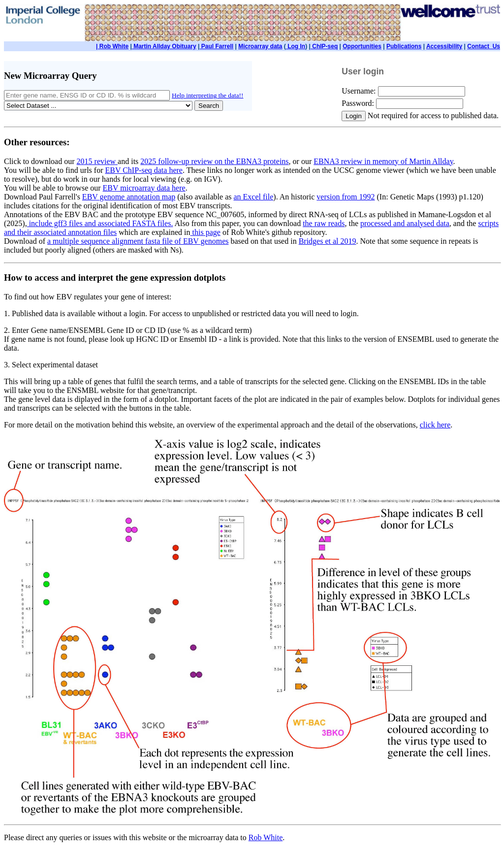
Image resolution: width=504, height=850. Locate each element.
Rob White (266, 837)
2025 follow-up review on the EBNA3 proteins (214, 161)
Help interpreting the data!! (207, 95)
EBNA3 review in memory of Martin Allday (383, 161)
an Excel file (253, 197)
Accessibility (444, 46)
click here (435, 425)
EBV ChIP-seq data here (143, 170)
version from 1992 (346, 197)
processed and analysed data (405, 223)
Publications (404, 46)
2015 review (97, 161)
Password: (359, 103)
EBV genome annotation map (129, 197)
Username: (360, 91)
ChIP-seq (324, 46)
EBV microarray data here (144, 188)
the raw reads (324, 223)
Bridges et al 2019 (328, 241)
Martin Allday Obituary (164, 46)
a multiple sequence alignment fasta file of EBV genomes (138, 241)
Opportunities (362, 46)
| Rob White (112, 46)
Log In (296, 46)
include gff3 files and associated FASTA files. (100, 223)
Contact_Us (484, 46)
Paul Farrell (216, 46)
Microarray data (260, 46)
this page (205, 232)
